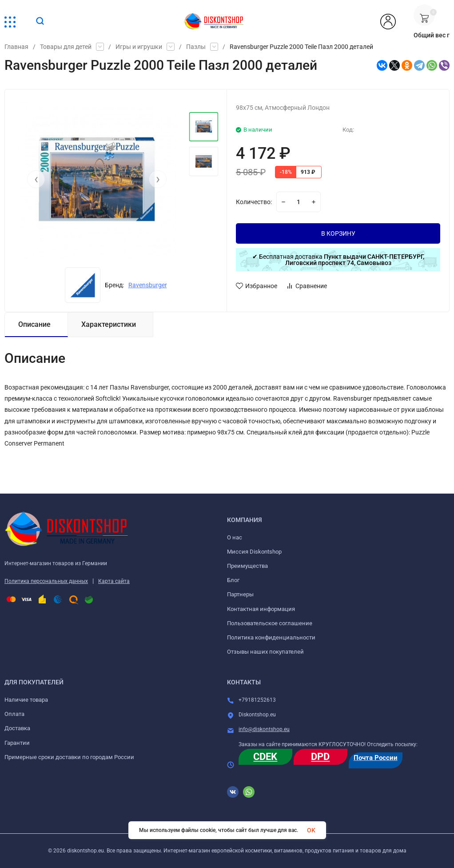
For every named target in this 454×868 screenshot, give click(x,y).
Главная (16, 47)
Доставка (17, 728)
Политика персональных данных (46, 581)
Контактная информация (261, 609)
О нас (235, 537)
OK (311, 830)
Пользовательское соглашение (270, 623)
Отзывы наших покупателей (265, 652)
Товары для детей (66, 47)
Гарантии (17, 743)
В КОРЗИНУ (338, 233)
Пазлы (196, 47)
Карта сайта (114, 581)
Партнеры (240, 594)
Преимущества (247, 566)
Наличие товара (26, 700)
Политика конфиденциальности (271, 637)
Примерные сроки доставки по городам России (69, 757)
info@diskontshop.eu (264, 729)
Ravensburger (148, 285)
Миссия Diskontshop (254, 552)
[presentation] (36, 179)
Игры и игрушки (139, 47)
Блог (233, 580)
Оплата (14, 714)
